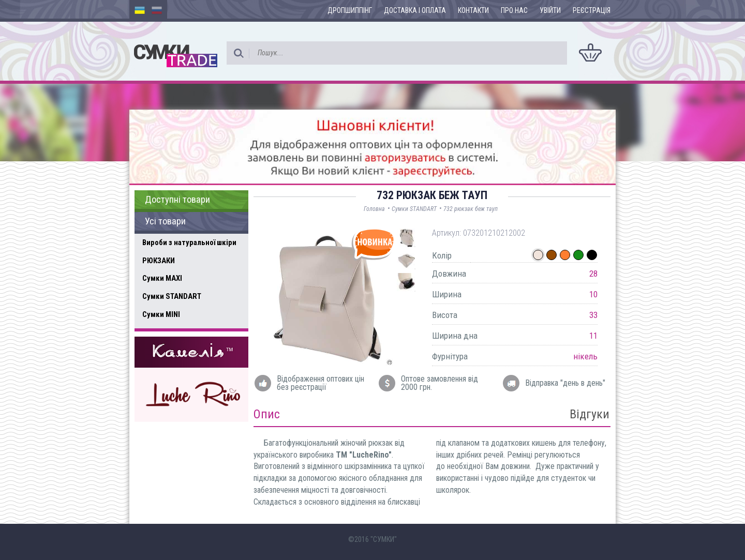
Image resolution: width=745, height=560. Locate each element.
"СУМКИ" (384, 539)
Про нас (514, 10)
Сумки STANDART (172, 296)
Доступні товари (177, 200)
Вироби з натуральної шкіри (189, 243)
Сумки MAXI (162, 278)
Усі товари (165, 221)
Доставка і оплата (415, 10)
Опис (267, 414)
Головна (374, 209)
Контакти (473, 10)
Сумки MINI (161, 314)
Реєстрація (592, 10)
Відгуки (590, 414)
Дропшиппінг (350, 10)
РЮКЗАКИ (159, 261)
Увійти (550, 10)
